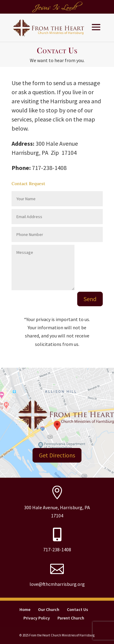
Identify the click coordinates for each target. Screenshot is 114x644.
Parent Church (71, 618)
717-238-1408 (57, 549)
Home (25, 609)
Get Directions (57, 455)
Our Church (49, 609)
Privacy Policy (37, 618)
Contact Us (78, 609)
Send (90, 299)
